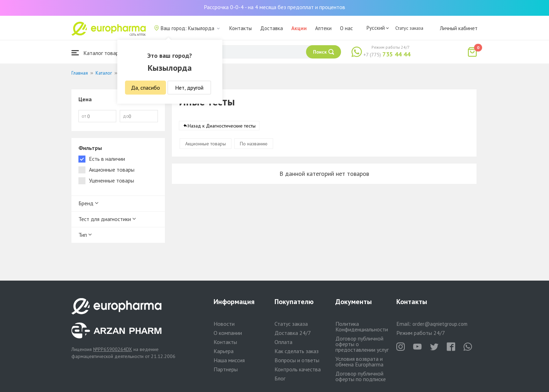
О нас (346, 28)
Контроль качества (298, 369)
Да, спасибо (145, 88)
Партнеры (226, 369)
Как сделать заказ (297, 351)
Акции (299, 28)
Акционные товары (206, 144)
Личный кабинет (459, 28)
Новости (224, 324)
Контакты (241, 28)
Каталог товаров (98, 53)
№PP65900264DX (113, 349)
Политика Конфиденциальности (362, 326)
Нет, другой (189, 88)
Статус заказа (409, 28)
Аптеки (323, 28)
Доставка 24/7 (293, 333)
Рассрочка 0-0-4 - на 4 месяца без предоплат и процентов (274, 7)
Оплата (283, 342)
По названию (254, 144)
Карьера (224, 351)
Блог (280, 378)
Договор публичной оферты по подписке (361, 376)
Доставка (272, 28)
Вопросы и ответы (297, 360)
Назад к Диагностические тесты (222, 126)
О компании (228, 333)
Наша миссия (229, 360)
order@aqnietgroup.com (440, 324)
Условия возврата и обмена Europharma (359, 362)
